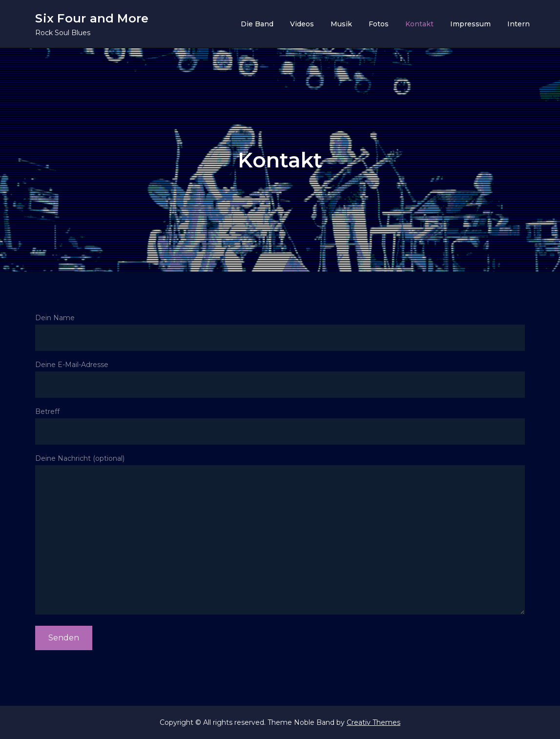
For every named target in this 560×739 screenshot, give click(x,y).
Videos (302, 24)
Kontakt (419, 24)
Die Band (257, 24)
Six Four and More (92, 18)
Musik (341, 24)
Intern (519, 24)
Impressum (470, 24)
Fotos (379, 24)
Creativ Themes (373, 722)
